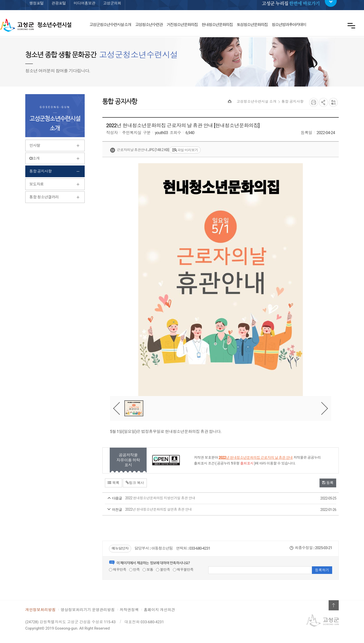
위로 (334, 605)
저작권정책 (129, 610)
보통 (148, 570)
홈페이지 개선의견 (160, 610)
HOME (230, 101)
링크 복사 (135, 483)
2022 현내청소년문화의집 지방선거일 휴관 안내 (211, 499)
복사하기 (333, 102)
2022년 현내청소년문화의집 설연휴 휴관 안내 (211, 510)
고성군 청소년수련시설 (36, 25)
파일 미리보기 (185, 150)
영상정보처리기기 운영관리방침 (88, 610)
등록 (328, 483)
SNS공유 (323, 102)
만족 (134, 570)
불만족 (163, 570)
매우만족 (118, 570)
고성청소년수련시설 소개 (256, 101)
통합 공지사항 (293, 101)
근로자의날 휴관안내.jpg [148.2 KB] (139, 150)
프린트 (314, 102)
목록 (113, 483)
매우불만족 (183, 570)
